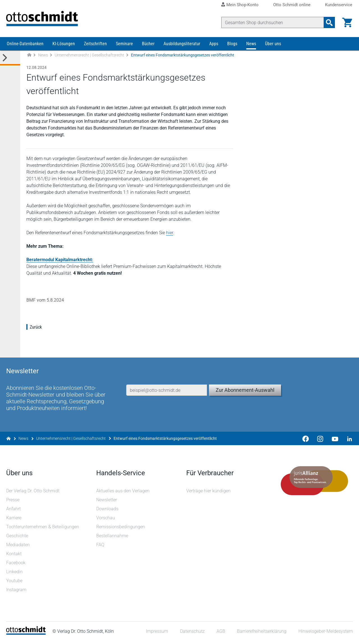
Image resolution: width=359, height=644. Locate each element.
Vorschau (106, 520)
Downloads (108, 511)
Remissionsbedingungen (121, 529)
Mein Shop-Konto (242, 5)
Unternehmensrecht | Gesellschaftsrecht (89, 58)
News (251, 47)
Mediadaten (19, 547)
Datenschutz (192, 634)
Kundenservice (339, 5)
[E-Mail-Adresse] (167, 387)
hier (170, 236)
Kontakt (14, 556)
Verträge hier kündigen (208, 493)
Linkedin (15, 574)
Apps (214, 47)
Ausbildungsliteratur (182, 47)
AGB (220, 634)
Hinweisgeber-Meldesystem (325, 634)
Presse (13, 502)
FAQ (101, 547)
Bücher (148, 47)
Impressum (157, 634)
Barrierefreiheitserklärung (261, 634)
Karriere (14, 520)
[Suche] (272, 22)
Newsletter (107, 502)
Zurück (36, 330)
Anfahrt (14, 511)
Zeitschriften (95, 47)
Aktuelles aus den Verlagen (123, 493)
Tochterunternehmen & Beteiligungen (43, 529)
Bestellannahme (112, 538)
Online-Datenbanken (25, 47)
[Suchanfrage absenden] (329, 22)
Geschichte (18, 538)
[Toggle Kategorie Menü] (10, 61)
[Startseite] (27, 636)
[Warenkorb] (347, 22)
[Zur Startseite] (29, 59)
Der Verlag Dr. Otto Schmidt (33, 493)
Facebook (16, 565)
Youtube (15, 583)
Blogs (232, 47)
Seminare (124, 47)
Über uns (273, 47)
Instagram (17, 592)
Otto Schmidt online (292, 5)
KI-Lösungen (64, 47)
